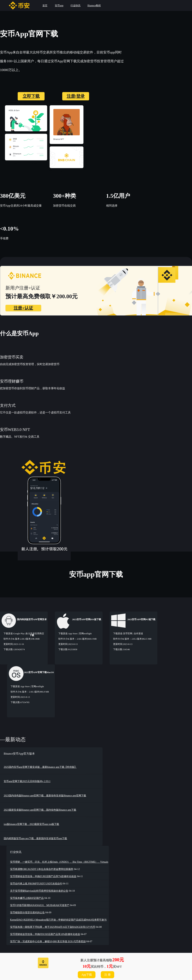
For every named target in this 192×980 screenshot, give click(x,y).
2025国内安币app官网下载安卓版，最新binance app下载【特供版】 (40, 767)
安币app (59, 5)
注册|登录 (76, 96)
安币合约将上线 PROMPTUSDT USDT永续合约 (36, 884)
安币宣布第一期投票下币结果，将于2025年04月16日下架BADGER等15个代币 (53, 927)
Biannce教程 (94, 5)
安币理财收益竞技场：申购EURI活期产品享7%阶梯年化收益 (43, 876)
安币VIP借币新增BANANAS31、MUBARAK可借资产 (40, 905)
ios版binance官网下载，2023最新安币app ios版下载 (31, 824)
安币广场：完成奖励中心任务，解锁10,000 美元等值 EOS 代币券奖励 (48, 941)
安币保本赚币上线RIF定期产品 (27, 898)
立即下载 (31, 96)
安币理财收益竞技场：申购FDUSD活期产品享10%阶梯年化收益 (45, 934)
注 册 (107, 975)
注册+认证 (23, 308)
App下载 (87, 975)
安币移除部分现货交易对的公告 (27, 912)
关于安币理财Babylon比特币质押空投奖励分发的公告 (39, 891)
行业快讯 (75, 5)
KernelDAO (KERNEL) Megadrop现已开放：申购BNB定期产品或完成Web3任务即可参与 (58, 920)
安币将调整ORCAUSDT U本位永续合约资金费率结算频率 (42, 869)
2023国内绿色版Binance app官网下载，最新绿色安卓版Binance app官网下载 (45, 796)
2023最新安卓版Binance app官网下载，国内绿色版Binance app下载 (40, 810)
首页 (45, 5)
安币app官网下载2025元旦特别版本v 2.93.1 (27, 781)
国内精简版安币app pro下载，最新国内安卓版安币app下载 (35, 838)
